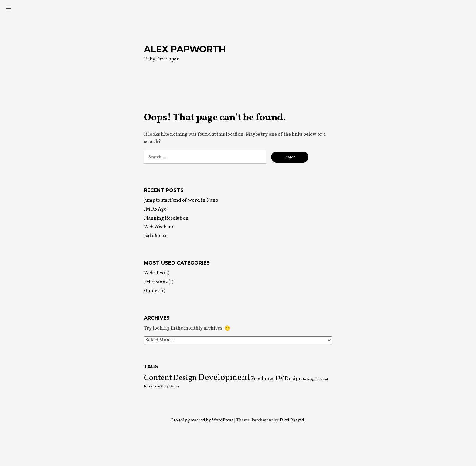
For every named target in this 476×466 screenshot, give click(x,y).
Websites (153, 273)
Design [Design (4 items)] (185, 378)
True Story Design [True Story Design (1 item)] (166, 387)
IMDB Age (155, 209)
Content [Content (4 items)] (158, 378)
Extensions (156, 282)
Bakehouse (156, 236)
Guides (152, 291)
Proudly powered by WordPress (202, 420)
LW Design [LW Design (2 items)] (289, 379)
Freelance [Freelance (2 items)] (263, 379)
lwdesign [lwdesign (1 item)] (309, 379)
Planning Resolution (166, 218)
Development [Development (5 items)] (224, 378)
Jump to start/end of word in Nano (181, 200)
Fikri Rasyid (292, 420)
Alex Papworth (185, 49)
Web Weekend (159, 227)
